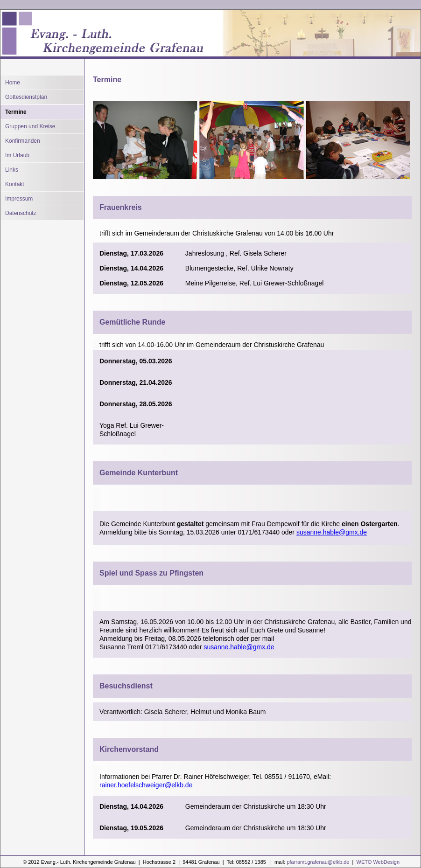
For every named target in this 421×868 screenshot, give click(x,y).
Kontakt (15, 184)
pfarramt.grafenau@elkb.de (318, 862)
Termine (16, 112)
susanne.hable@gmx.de (332, 532)
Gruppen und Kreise (30, 126)
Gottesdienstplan (26, 97)
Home (13, 83)
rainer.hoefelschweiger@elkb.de (146, 785)
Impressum (19, 199)
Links (12, 170)
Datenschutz (21, 213)
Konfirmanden (23, 141)
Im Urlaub (17, 155)
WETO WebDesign (377, 862)
